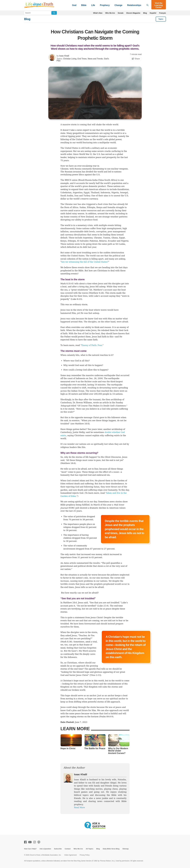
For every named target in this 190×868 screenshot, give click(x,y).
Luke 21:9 (103, 606)
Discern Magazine (133, 13)
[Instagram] (35, 842)
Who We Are (110, 13)
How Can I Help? (30, 849)
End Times (82, 59)
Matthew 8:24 (96, 293)
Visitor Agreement (70, 855)
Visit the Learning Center (159, 5)
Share (136, 59)
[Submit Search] (54, 13)
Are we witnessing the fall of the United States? (85, 262)
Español (153, 13)
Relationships (134, 5)
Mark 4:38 (66, 642)
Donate (121, 13)
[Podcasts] (39, 842)
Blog (145, 13)
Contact (68, 849)
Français (162, 13)
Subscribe (58, 849)
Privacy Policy (85, 855)
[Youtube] (30, 842)
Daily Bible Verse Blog (111, 849)
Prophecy (105, 5)
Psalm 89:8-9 (106, 717)
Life (93, 5)
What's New (98, 13)
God (74, 5)
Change (118, 5)
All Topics (89, 849)
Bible (84, 5)
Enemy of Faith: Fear (92, 345)
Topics (161, 19)
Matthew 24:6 (82, 424)
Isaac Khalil (64, 56)
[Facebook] (26, 842)
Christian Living (70, 59)
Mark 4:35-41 (67, 284)
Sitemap (126, 849)
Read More (79, 807)
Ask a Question (45, 849)
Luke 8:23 (76, 299)
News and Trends (95, 59)
